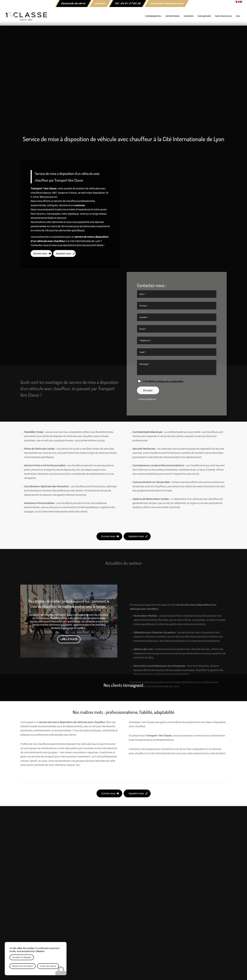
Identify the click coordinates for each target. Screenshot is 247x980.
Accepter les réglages (22, 957)
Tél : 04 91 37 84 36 (128, 3)
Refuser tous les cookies (23, 966)
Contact (100, 3)
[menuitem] (73, 3)
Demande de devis (73, 3)
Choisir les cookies (48, 966)
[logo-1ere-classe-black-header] (123, 16)
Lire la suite (69, 639)
